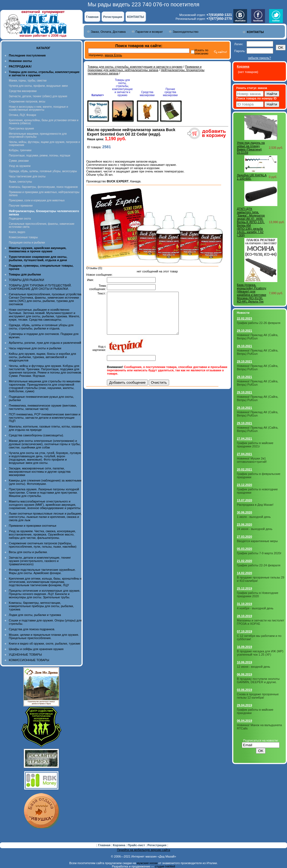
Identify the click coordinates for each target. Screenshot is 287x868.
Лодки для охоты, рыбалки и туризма (35, 615)
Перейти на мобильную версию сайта (144, 850)
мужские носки (147, 863)
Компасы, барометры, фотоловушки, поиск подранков (43, 187)
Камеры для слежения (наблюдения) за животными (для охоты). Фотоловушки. (45, 482)
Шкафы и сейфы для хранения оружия (36, 649)
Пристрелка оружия (21, 129)
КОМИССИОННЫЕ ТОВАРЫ (29, 660)
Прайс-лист (137, 845)
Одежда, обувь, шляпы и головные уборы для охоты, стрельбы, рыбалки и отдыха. (41, 327)
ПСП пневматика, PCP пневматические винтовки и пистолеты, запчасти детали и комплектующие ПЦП (44, 418)
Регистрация (113, 17)
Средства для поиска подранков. (32, 629)
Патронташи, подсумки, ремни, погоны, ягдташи (40, 156)
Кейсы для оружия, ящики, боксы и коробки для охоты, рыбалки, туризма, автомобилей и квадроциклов (42, 357)
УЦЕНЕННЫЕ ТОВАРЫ (25, 655)
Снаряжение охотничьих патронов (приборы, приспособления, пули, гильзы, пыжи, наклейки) (43, 545)
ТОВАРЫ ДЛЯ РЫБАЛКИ (26, 280)
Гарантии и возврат (149, 32)
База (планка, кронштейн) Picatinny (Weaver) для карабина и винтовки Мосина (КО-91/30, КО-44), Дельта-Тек (252, 293)
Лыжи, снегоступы (20, 182)
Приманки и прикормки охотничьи (33, 526)
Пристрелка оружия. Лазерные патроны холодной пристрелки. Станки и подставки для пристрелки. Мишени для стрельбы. (44, 493)
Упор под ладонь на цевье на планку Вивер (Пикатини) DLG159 (251, 148)
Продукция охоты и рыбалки (27, 243)
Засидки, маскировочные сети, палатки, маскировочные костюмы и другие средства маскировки (40, 472)
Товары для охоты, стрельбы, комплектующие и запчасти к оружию (135, 67)
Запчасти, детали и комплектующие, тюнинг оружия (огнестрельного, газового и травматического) (40, 561)
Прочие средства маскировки (170, 92)
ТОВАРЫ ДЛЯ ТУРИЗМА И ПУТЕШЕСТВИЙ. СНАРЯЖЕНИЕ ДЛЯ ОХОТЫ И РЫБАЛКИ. (40, 287)
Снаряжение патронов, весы (27, 102)
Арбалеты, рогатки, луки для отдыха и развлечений (45, 343)
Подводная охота (20, 219)
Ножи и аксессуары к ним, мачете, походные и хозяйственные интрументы (38, 108)
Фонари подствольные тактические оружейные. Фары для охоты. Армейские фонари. (42, 571)
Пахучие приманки (21, 206)
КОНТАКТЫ (136, 17)
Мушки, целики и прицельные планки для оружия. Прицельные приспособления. (44, 636)
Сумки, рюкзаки (19, 161)
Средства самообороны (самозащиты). (36, 435)
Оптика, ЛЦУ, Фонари (22, 115)
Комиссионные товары (23, 237)
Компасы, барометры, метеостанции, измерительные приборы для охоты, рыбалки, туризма (41, 606)
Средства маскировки (23, 91)
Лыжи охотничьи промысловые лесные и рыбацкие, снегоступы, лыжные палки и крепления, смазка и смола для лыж (45, 517)
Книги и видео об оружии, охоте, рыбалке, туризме (44, 643)
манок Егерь (113, 55)
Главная (92, 17)
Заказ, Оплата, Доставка (108, 32)
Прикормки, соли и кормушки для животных (37, 200)
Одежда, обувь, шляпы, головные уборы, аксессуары (43, 171)
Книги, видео (17, 232)
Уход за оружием (20, 166)
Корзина (120, 845)
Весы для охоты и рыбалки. (28, 552)
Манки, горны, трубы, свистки (28, 81)
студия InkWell (165, 866)
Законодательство (186, 32)
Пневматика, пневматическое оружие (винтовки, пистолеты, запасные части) (43, 407)
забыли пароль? (259, 58)
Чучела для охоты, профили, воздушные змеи (38, 86)
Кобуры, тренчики (20, 150)
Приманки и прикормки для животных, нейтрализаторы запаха (145, 68)
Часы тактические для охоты (27, 176)
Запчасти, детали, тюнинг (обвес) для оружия (38, 96)
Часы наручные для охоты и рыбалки (35, 348)
